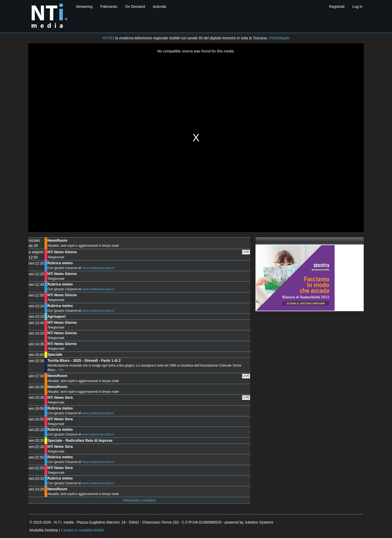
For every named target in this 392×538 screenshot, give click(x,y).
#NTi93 (108, 38)
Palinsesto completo (139, 500)
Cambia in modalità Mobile (83, 530)
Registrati (337, 7)
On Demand (135, 7)
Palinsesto (109, 7)
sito (61, 370)
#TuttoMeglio (279, 38)
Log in (357, 7)
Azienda (159, 7)
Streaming (84, 7)
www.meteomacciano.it (98, 268)
